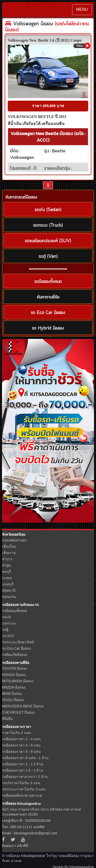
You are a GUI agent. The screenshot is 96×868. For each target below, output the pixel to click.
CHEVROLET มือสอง (18, 712)
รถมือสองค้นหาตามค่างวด (22, 795)
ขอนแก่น (9, 597)
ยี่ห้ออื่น (7, 719)
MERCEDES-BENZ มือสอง (23, 706)
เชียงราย (9, 553)
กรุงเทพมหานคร (14, 540)
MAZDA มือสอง (14, 687)
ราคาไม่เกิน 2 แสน (17, 733)
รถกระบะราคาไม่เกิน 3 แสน (24, 789)
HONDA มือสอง (14, 675)
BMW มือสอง (12, 694)
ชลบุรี (7, 572)
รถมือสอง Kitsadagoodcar (21, 804)
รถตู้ (5, 630)
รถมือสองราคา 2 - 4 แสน (21, 739)
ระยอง (7, 578)
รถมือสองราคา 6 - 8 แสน (21, 752)
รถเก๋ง (7, 617)
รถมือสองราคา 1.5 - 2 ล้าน (23, 770)
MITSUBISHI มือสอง (18, 681)
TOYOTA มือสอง (15, 668)
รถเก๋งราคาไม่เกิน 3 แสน (21, 783)
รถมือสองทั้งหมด (15, 611)
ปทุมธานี (9, 590)
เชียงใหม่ (9, 546)
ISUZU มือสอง (13, 700)
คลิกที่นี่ (23, 846)
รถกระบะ (9, 623)
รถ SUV (8, 636)
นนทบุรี (8, 584)
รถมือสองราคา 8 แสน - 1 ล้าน (25, 758)
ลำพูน (7, 565)
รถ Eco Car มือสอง (16, 648)
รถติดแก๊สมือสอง (15, 655)
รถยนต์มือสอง (69, 856)
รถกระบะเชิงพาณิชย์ (18, 642)
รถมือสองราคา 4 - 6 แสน (21, 745)
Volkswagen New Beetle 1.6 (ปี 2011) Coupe (45, 40)
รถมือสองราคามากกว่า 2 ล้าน (25, 777)
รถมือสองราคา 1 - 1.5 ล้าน (23, 764)
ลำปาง (7, 559)
